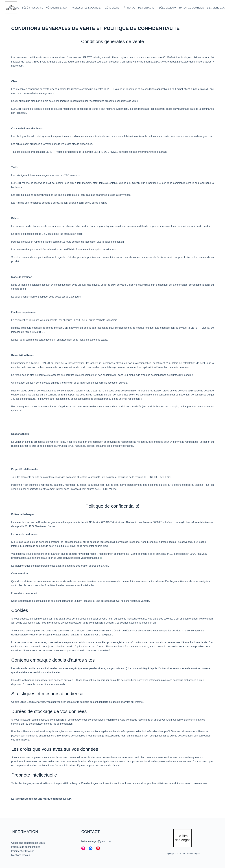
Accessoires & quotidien (87, 8)
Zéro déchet (113, 8)
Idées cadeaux (167, 8)
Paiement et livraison (23, 851)
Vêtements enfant (58, 8)
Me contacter (147, 8)
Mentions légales (21, 855)
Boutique (13, 8)
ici (101, 558)
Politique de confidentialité (26, 847)
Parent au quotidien (192, 8)
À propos (130, 8)
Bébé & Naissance (33, 8)
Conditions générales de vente (28, 843)
